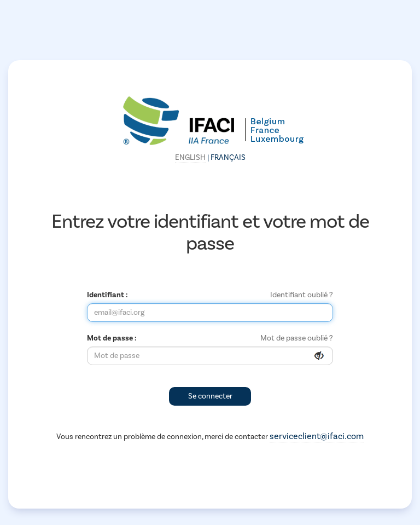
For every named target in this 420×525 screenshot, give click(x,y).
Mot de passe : (112, 338)
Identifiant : (107, 295)
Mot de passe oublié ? (297, 338)
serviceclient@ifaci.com (317, 436)
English (190, 158)
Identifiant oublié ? (302, 295)
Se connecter (210, 396)
